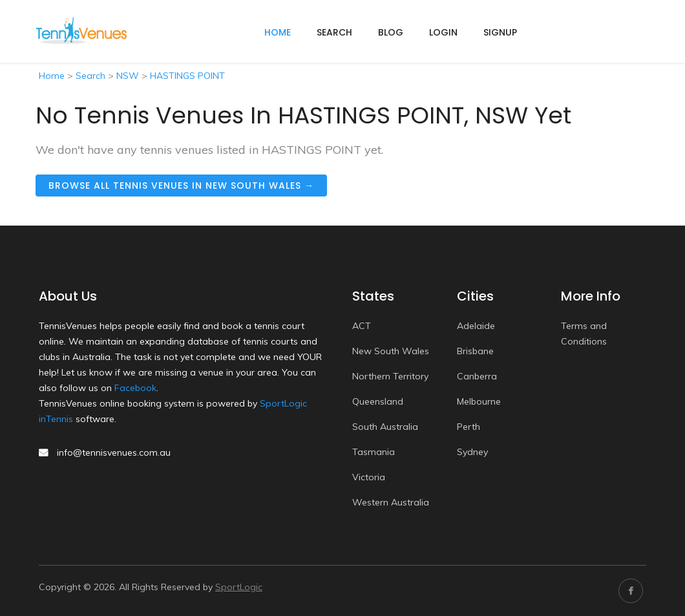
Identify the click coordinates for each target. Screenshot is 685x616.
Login (443, 32)
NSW (128, 76)
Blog (391, 32)
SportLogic (239, 587)
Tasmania (374, 452)
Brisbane (475, 351)
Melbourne (479, 401)
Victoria (369, 477)
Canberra (477, 376)
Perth (469, 427)
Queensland (378, 401)
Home (52, 76)
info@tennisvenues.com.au (114, 452)
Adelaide (476, 326)
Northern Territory (390, 376)
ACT (362, 326)
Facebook (135, 388)
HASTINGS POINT (187, 76)
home (278, 32)
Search (334, 32)
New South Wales (391, 351)
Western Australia (391, 502)
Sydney (472, 452)
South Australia (385, 427)
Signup (500, 32)
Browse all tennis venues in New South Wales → (181, 186)
